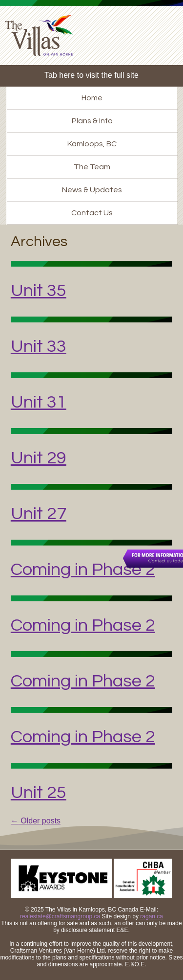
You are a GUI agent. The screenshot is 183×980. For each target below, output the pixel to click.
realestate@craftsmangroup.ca (60, 916)
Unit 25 (39, 793)
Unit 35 (39, 291)
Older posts (36, 821)
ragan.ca (152, 916)
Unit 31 (39, 402)
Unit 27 (39, 514)
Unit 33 (39, 346)
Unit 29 (39, 458)
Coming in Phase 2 (83, 570)
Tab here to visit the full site (91, 75)
